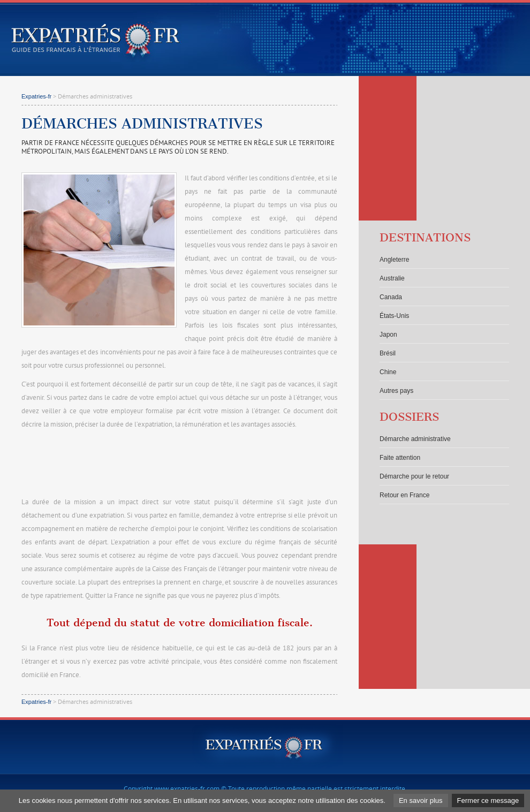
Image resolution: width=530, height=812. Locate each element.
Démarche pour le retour (414, 476)
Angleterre (394, 260)
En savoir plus (421, 800)
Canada (391, 297)
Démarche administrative (415, 439)
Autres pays (396, 391)
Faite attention (400, 458)
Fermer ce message (488, 800)
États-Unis (394, 316)
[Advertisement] (179, 464)
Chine (388, 372)
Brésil (388, 353)
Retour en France (404, 495)
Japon (388, 335)
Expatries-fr (36, 96)
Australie (392, 278)
